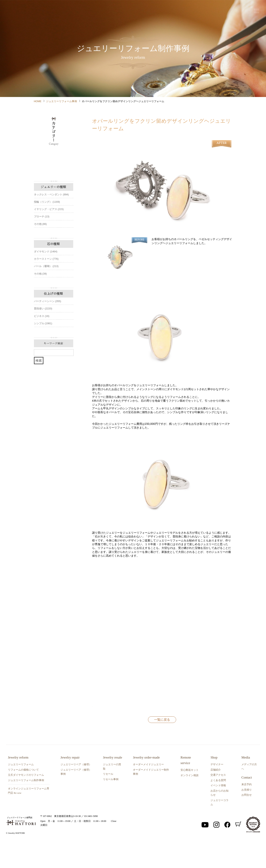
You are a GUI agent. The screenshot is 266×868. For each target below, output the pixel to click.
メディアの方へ (249, 792)
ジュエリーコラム (219, 828)
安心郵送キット (190, 795)
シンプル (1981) (43, 323)
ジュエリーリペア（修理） (76, 790)
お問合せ (247, 820)
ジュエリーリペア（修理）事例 (76, 797)
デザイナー (217, 790)
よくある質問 (218, 806)
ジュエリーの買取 (112, 792)
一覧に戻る (162, 745)
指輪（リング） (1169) (47, 202)
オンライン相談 (190, 801)
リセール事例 (111, 805)
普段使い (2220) (43, 309)
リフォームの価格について (23, 795)
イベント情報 (218, 811)
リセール (108, 799)
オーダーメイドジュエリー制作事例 (151, 797)
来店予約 (247, 810)
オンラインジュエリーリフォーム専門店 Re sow (29, 816)
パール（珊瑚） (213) (46, 266)
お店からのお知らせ (219, 818)
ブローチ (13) (42, 216)
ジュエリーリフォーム (21, 790)
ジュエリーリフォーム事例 (61, 101)
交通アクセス (218, 800)
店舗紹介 (216, 795)
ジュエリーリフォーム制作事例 (26, 806)
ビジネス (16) (42, 316)
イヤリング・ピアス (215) (49, 209)
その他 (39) (40, 274)
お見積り (247, 815)
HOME (38, 101)
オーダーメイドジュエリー (148, 790)
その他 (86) (40, 224)
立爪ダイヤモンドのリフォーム (26, 800)
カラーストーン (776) (46, 259)
